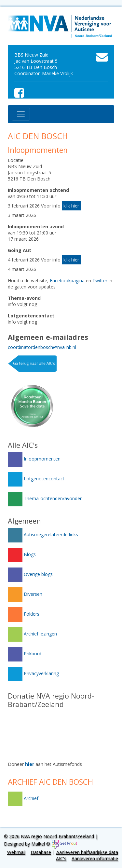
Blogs (22, 554)
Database (41, 852)
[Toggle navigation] (21, 114)
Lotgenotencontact (36, 479)
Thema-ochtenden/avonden (45, 498)
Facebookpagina (67, 280)
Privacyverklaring (33, 673)
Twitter (100, 280)
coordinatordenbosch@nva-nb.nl (42, 347)
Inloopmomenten (34, 459)
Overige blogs (30, 574)
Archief (23, 798)
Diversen (25, 594)
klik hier (71, 206)
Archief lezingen (32, 634)
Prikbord (25, 654)
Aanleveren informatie (95, 858)
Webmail (16, 852)
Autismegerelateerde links (43, 534)
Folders (24, 614)
